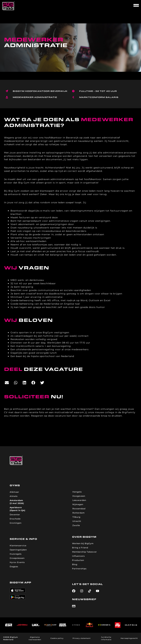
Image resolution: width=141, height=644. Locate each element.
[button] (7, 383)
